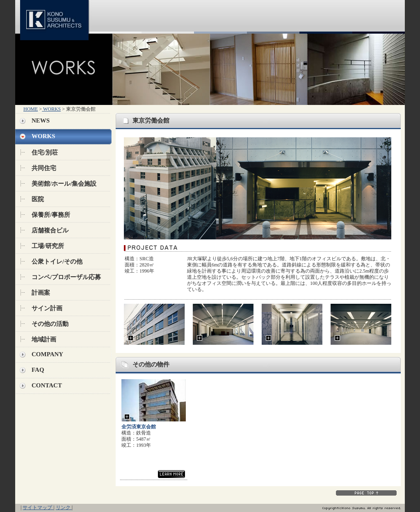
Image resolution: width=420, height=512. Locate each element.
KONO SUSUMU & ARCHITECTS (56, 17)
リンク (64, 507)
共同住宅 (44, 168)
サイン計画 (47, 308)
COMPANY (47, 354)
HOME (31, 109)
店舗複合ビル (50, 230)
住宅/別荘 (45, 152)
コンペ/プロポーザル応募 (66, 277)
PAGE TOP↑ (366, 493)
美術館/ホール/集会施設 (64, 184)
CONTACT (47, 385)
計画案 (41, 293)
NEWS (41, 121)
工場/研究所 (48, 246)
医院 (38, 199)
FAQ (38, 370)
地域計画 (44, 339)
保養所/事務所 (51, 215)
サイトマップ (38, 507)
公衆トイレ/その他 (57, 262)
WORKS (51, 109)
